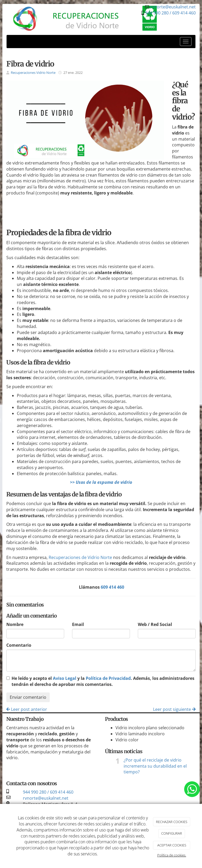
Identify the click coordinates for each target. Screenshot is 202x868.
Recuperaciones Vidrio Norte (33, 73)
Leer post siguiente (174, 709)
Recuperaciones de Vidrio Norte (80, 557)
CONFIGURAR (172, 833)
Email (78, 624)
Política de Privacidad (108, 678)
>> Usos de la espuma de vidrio (101, 482)
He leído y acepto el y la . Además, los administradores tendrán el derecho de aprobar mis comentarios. (103, 681)
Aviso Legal (65, 678)
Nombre (15, 624)
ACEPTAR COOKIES (172, 845)
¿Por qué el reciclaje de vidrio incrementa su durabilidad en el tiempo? (155, 766)
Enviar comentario (28, 697)
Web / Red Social (155, 624)
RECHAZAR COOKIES (172, 822)
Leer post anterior (27, 709)
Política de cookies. (172, 855)
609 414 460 (112, 587)
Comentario (19, 645)
